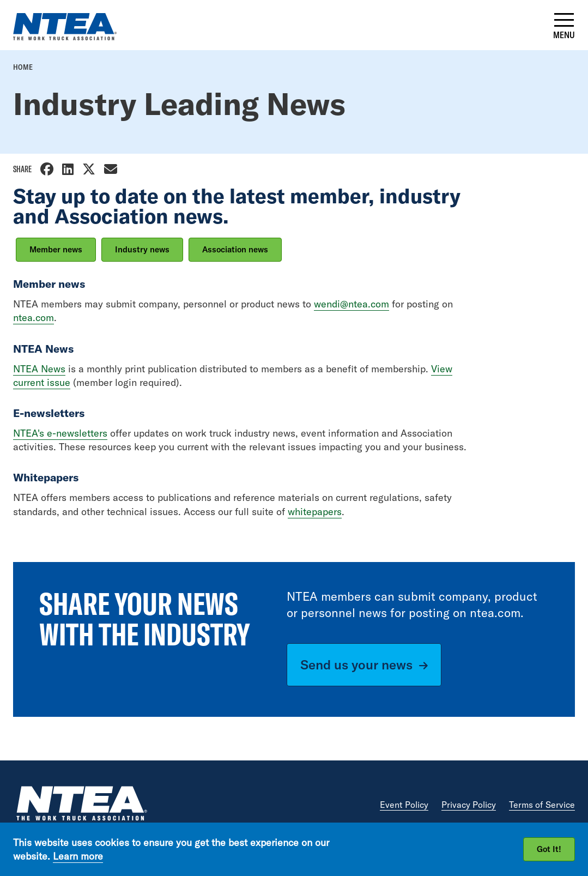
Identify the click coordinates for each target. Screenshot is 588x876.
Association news (235, 249)
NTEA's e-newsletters (60, 433)
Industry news (142, 249)
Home (23, 67)
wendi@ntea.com (351, 304)
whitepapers (315, 512)
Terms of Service (542, 805)
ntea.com (34, 318)
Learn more (78, 856)
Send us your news (356, 664)
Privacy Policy (469, 805)
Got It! (549, 849)
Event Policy (404, 805)
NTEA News (39, 369)
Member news (56, 249)
